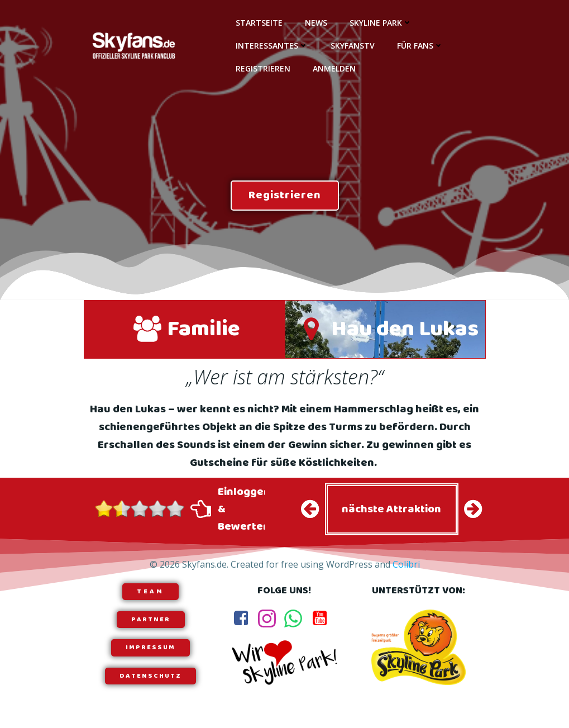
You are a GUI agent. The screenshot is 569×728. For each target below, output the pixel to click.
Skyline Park (381, 23)
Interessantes (272, 46)
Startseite (259, 23)
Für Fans (420, 46)
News (316, 23)
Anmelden (334, 68)
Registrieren (263, 68)
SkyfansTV (353, 46)
